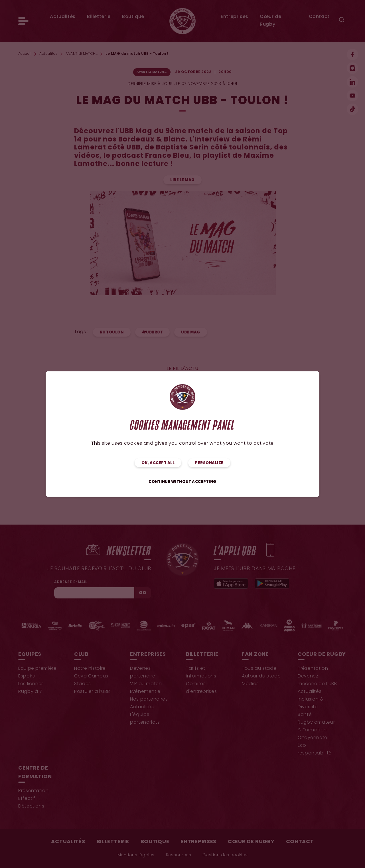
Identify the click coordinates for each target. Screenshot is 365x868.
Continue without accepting (182, 482)
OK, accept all (158, 463)
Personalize (209, 463)
